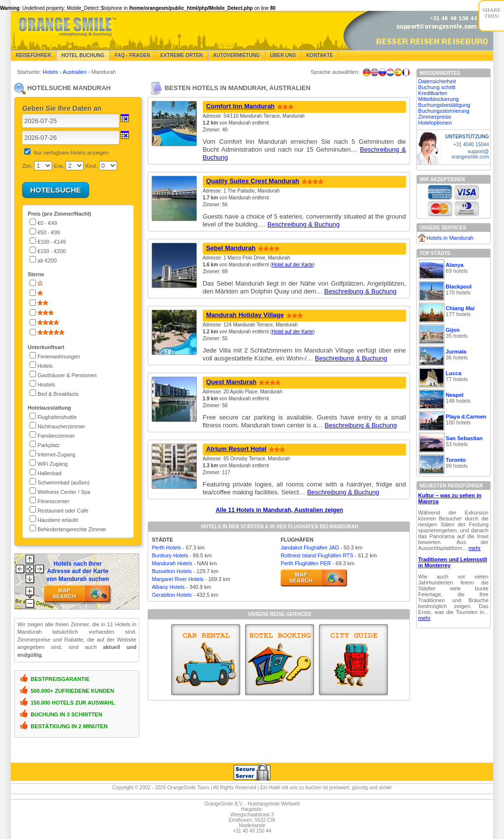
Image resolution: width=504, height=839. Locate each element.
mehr (475, 548)
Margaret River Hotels (177, 579)
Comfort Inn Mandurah (240, 106)
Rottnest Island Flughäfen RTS (317, 555)
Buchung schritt (437, 87)
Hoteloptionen (435, 123)
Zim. (27, 166)
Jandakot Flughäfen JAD (310, 548)
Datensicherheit (437, 81)
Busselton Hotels (172, 571)
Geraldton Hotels (172, 595)
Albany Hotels (168, 587)
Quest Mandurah (232, 382)
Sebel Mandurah (231, 248)
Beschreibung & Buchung (303, 224)
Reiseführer (33, 55)
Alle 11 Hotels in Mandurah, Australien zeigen (279, 510)
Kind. (91, 166)
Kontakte (320, 55)
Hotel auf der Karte (292, 265)
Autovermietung (236, 55)
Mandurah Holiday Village (245, 315)
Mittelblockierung (439, 99)
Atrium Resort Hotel (236, 449)
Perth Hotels (166, 548)
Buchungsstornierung (444, 111)
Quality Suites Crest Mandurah (253, 181)
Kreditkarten (433, 93)
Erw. (59, 166)
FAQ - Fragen (132, 55)
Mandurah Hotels (172, 563)
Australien (75, 72)
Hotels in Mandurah (450, 238)
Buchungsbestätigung (444, 105)
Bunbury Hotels (170, 555)
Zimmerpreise (435, 117)
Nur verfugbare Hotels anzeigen (71, 153)
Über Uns (283, 55)
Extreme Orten (182, 55)
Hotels (51, 72)
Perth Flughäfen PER (306, 563)
